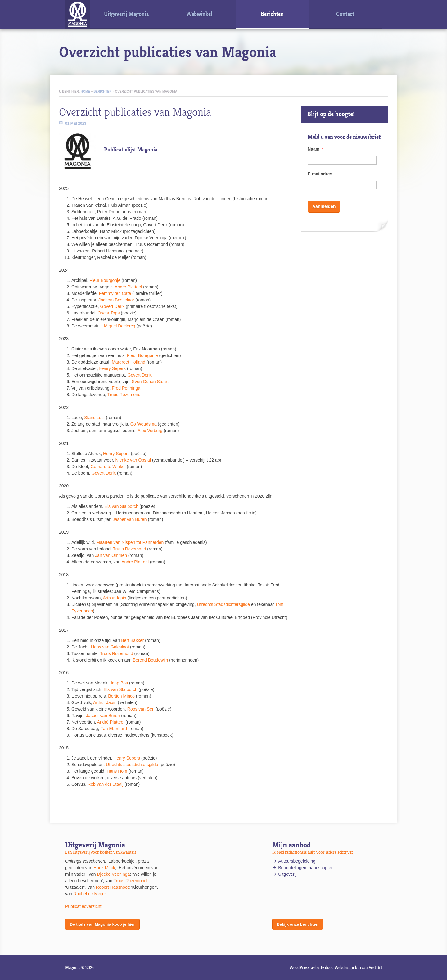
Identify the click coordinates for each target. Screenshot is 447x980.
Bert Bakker (132, 640)
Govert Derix (113, 306)
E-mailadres (320, 174)
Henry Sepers (113, 368)
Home (85, 91)
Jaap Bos (119, 683)
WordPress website (307, 967)
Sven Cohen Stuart (150, 382)
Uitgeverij (288, 874)
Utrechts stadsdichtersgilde (132, 765)
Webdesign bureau (351, 967)
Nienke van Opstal (133, 460)
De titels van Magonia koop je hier (102, 924)
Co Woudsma (144, 424)
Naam (316, 149)
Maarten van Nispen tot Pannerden (130, 542)
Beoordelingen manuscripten (306, 868)
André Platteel (128, 287)
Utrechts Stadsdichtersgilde (223, 604)
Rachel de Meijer (89, 894)
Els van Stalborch (122, 506)
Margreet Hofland (129, 362)
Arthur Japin (114, 598)
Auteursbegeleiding (297, 861)
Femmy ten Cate (115, 293)
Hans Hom (117, 771)
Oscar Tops (109, 313)
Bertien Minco (121, 696)
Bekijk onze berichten (298, 924)
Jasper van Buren (130, 519)
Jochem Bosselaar (116, 300)
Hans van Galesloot (110, 647)
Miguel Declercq (120, 326)
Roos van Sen (141, 709)
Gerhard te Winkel (108, 467)
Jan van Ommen (111, 555)
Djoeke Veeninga (113, 874)
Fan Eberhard (114, 729)
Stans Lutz (94, 418)
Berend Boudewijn (151, 660)
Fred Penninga (126, 388)
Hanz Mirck (104, 868)
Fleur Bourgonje (105, 280)
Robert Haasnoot (112, 887)
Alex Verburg (150, 431)
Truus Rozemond (124, 395)
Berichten (102, 91)
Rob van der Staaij (105, 784)
